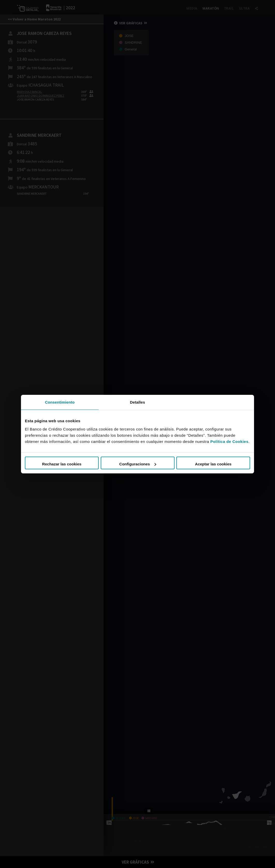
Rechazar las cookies (62, 464)
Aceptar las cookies (213, 464)
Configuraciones (138, 464)
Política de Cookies (229, 441)
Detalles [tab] (137, 402)
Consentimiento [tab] (60, 402)
